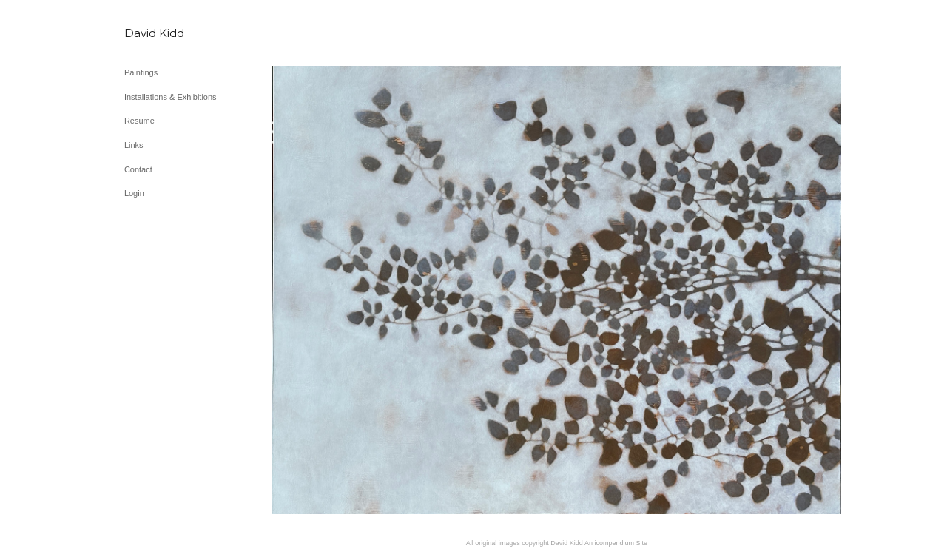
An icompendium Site (616, 543)
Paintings (141, 72)
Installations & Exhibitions (171, 97)
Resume (139, 121)
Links (134, 145)
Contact (138, 169)
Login (134, 193)
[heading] (161, 33)
